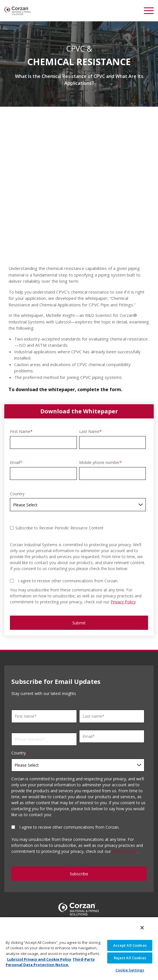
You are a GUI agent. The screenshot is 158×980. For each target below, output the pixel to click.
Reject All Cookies (130, 958)
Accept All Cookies (130, 945)
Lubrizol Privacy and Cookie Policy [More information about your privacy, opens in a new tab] (39, 959)
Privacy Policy (123, 571)
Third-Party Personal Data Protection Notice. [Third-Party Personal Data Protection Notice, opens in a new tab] (50, 962)
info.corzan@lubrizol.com (79, 903)
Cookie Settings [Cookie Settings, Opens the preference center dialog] (130, 970)
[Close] (142, 928)
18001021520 (84, 896)
